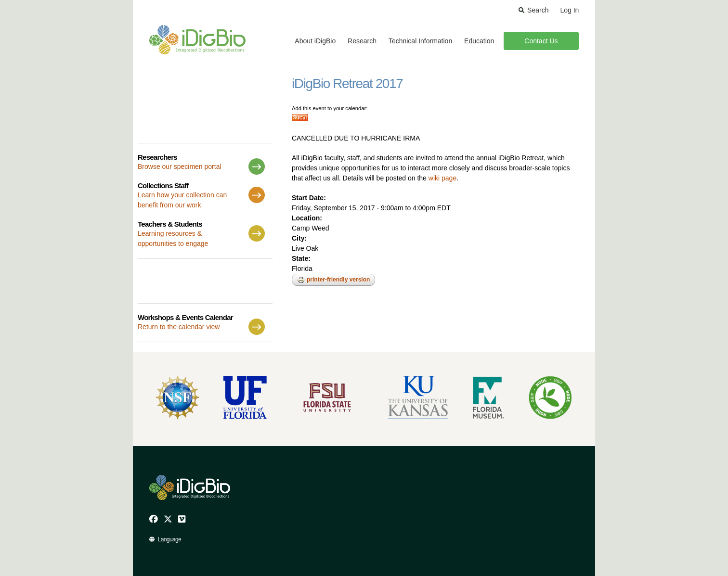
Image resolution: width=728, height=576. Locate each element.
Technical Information (420, 41)
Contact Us (541, 41)
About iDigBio (315, 41)
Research (362, 41)
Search (538, 10)
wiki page (442, 178)
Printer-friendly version (333, 280)
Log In (569, 10)
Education (479, 41)
